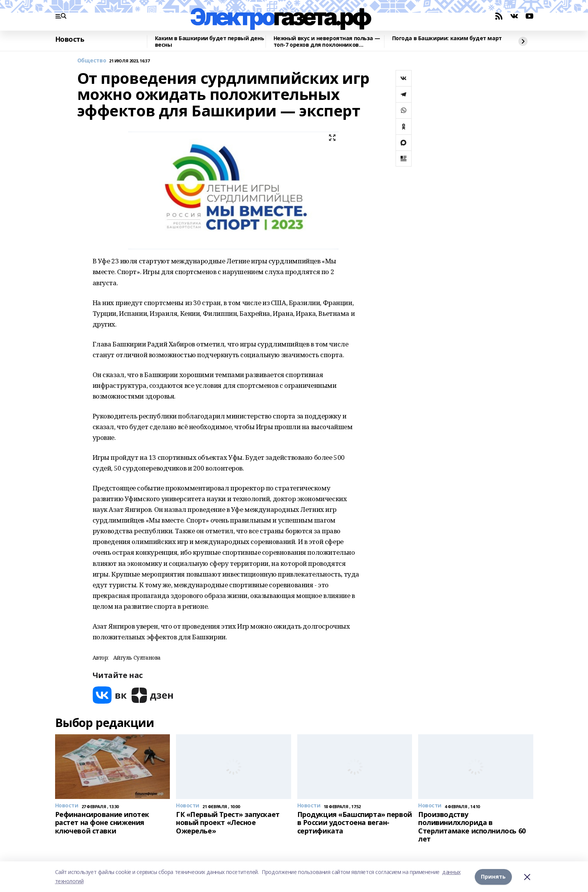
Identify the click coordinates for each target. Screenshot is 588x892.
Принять (493, 876)
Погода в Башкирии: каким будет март (447, 38)
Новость (70, 39)
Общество (92, 61)
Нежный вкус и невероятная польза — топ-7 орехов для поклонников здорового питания (327, 42)
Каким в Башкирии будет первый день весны (210, 42)
